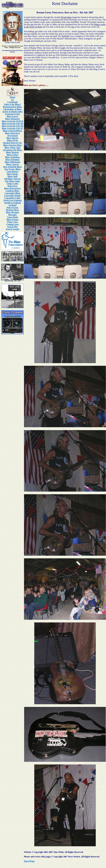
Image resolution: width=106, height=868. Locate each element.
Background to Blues (12, 107)
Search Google (12, 229)
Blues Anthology (13, 157)
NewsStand (12, 136)
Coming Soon (12, 224)
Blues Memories (13, 119)
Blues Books (12, 174)
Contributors (13, 172)
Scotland (13, 205)
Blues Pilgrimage (13, 162)
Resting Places (12, 210)
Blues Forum (12, 220)
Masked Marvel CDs (12, 143)
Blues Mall (12, 176)
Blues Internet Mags (12, 145)
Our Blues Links (12, 181)
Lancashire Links (12, 198)
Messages (13, 215)
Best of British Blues (12, 167)
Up (12, 100)
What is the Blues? (13, 104)
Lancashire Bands (12, 196)
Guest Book (13, 217)
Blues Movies (12, 138)
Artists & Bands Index (12, 112)
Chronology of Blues (12, 109)
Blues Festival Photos (12, 131)
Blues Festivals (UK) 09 (13, 124)
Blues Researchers (12, 188)
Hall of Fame (12, 208)
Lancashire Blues (13, 193)
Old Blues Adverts (12, 179)
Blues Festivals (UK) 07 (13, 128)
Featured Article (12, 114)
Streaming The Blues (12, 150)
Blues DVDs (12, 140)
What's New (12, 222)
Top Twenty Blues (13, 169)
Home (12, 97)
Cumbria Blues (13, 191)
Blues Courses (12, 164)
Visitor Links (12, 184)
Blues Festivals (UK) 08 (13, 126)
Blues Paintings (12, 160)
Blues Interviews (12, 133)
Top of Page (29, 861)
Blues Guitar (13, 155)
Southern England (12, 203)
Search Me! (12, 227)
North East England (12, 200)
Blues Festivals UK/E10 (12, 121)
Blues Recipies (12, 212)
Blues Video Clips (12, 148)
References (12, 186)
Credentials (12, 102)
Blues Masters (12, 152)
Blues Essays (12, 116)
